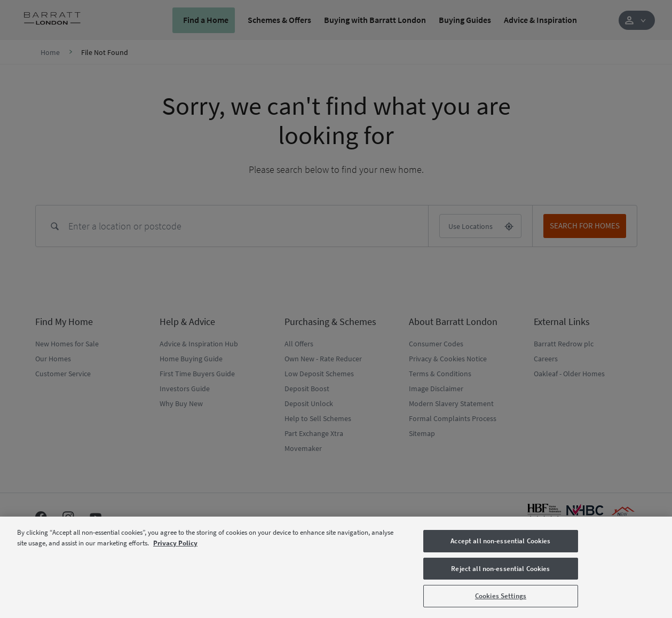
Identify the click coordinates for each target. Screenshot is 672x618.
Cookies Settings (501, 596)
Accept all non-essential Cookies (500, 541)
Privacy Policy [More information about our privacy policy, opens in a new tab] (175, 543)
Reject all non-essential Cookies (500, 569)
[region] (336, 567)
